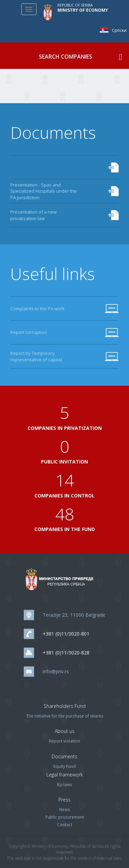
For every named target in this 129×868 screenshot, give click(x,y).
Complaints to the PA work (37, 309)
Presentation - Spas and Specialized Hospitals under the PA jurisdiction (44, 191)
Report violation (64, 741)
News (64, 810)
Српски (106, 30)
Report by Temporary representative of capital (36, 356)
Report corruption (29, 332)
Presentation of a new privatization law (34, 215)
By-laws (64, 785)
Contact (65, 825)
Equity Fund (64, 766)
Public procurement (65, 817)
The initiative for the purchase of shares (65, 716)
